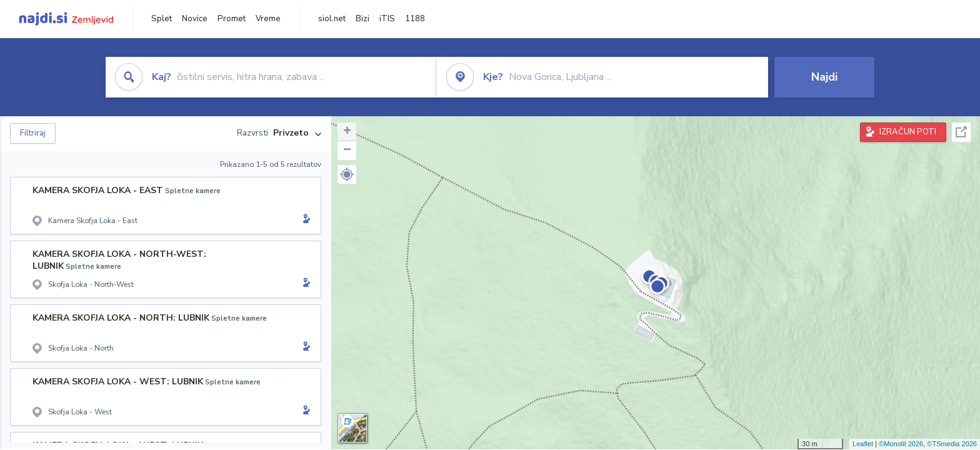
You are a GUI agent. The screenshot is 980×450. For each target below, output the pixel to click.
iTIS (387, 19)
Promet (232, 19)
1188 (415, 19)
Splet (162, 19)
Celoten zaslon (961, 132)
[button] (347, 174)
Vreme (268, 19)
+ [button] (347, 132)
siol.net (332, 19)
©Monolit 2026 (901, 444)
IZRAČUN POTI (908, 132)
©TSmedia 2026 (952, 444)
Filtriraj (33, 133)
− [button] (347, 151)
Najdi (824, 77)
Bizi (362, 19)
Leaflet (863, 444)
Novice (195, 19)
